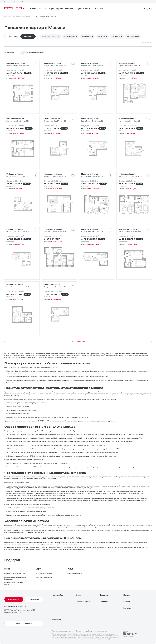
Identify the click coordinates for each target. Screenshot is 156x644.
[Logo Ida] (131, 635)
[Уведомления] (144, 9)
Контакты (99, 9)
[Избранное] (150, 9)
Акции (78, 9)
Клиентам (88, 9)
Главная (7, 16)
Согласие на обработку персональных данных (92, 631)
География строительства (22, 16)
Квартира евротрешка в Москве (15, 574)
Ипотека (69, 9)
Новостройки (36, 9)
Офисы (59, 9)
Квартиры (49, 9)
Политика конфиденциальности (63, 631)
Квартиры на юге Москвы (44, 574)
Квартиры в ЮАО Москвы (44, 577)
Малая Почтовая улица (75, 574)
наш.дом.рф (107, 639)
